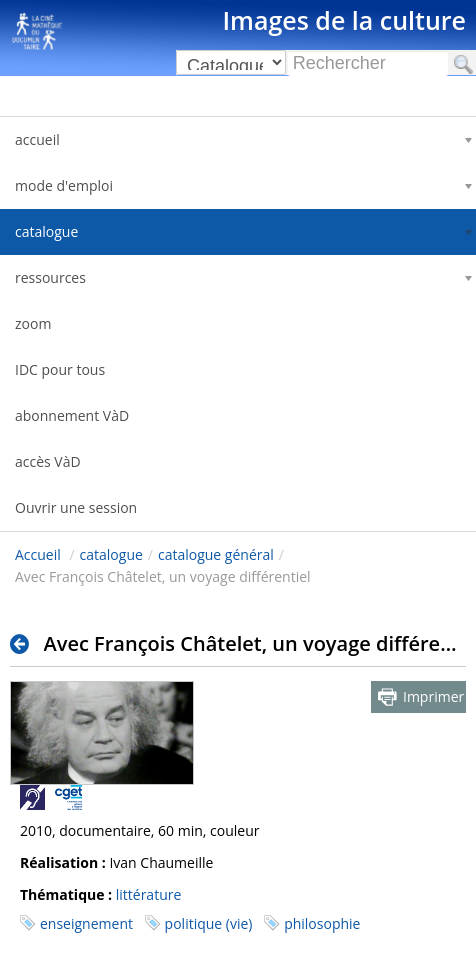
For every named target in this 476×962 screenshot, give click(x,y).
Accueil (38, 554)
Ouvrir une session (76, 507)
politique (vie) (209, 923)
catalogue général (216, 554)
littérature (149, 894)
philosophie (322, 923)
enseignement (86, 923)
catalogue (111, 554)
